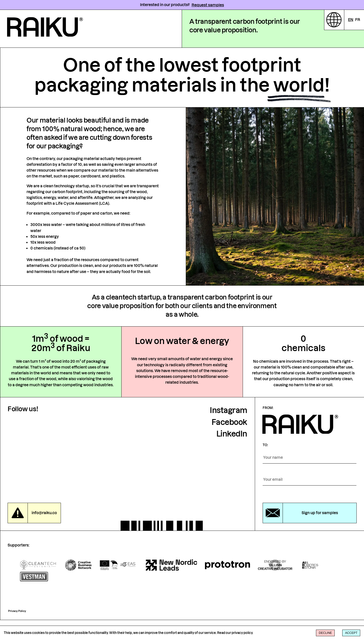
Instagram (229, 431)
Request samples (208, 5)
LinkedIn (232, 454)
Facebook (229, 442)
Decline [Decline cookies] (325, 633)
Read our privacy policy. (235, 633)
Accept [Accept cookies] (351, 633)
